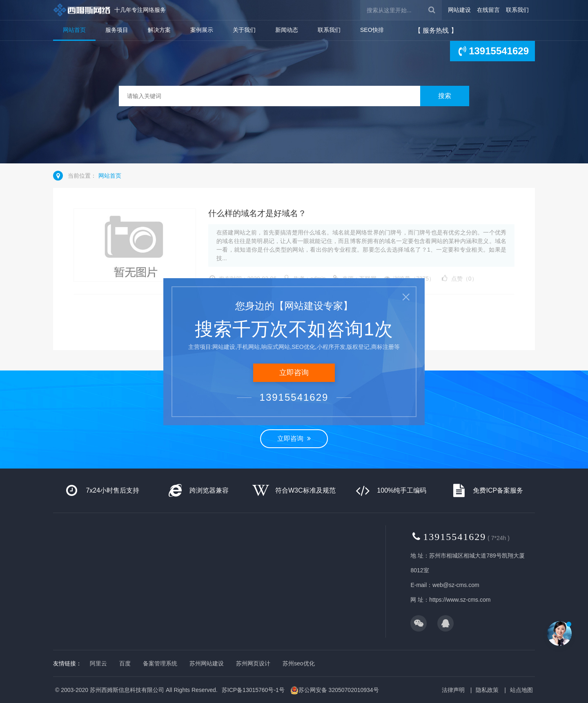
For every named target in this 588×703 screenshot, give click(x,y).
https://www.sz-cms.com (460, 600)
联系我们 (517, 10)
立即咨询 (294, 439)
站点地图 (521, 690)
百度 (125, 663)
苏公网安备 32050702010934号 (335, 690)
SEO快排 (372, 30)
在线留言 (488, 10)
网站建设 (459, 10)
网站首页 (74, 30)
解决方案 (159, 30)
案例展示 (202, 30)
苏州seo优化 (299, 663)
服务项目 (117, 30)
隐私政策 (487, 690)
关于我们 (244, 30)
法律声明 (453, 690)
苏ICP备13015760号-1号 (253, 690)
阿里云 (98, 663)
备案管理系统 (160, 663)
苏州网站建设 (207, 663)
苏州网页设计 (253, 663)
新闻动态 (287, 30)
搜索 (445, 96)
